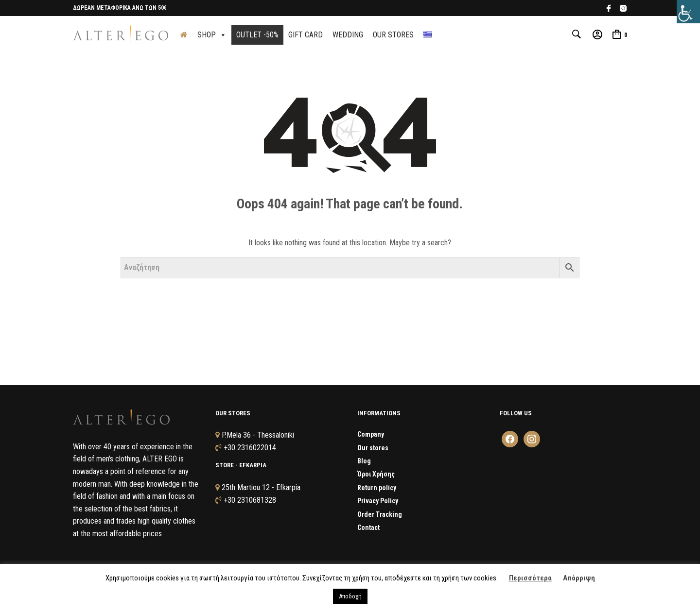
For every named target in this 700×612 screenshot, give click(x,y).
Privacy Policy (378, 502)
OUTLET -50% (257, 35)
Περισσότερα (530, 578)
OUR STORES (393, 35)
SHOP (212, 35)
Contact (368, 528)
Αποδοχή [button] (350, 596)
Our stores (373, 449)
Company (371, 435)
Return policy (377, 489)
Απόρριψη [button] (579, 578)
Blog (364, 462)
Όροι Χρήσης (376, 476)
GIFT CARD (306, 35)
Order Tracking (380, 515)
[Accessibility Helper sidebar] (688, 12)
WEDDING (348, 35)
